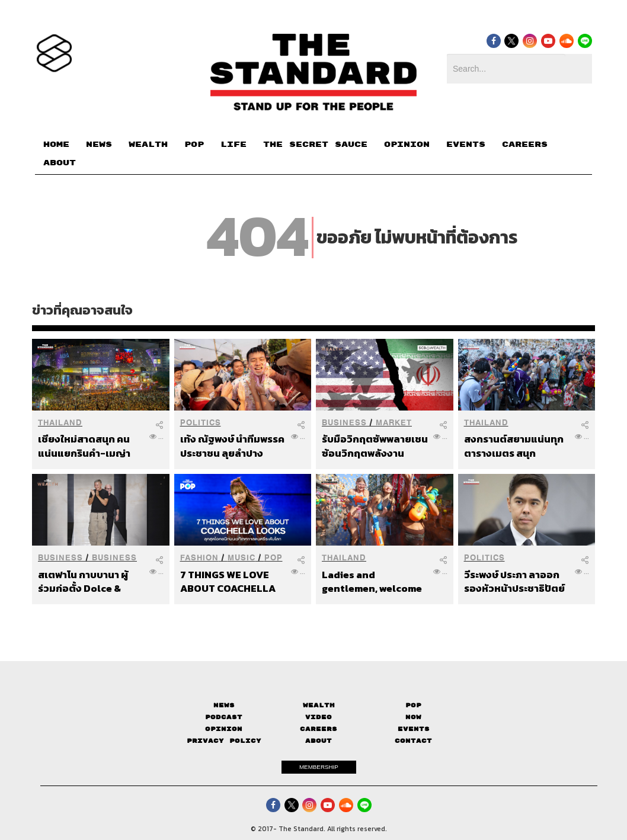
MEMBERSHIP (319, 767)
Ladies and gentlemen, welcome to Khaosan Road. (372, 581)
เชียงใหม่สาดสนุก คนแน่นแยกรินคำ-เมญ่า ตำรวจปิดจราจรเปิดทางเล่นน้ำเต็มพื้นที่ (90, 446)
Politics (201, 423)
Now (413, 717)
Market (394, 423)
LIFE (233, 145)
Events (414, 729)
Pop (413, 705)
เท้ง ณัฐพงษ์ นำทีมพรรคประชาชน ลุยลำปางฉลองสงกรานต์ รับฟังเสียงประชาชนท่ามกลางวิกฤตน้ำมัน (232, 446)
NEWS (99, 145)
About (319, 741)
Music (241, 558)
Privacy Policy (224, 741)
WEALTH (148, 145)
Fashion (199, 558)
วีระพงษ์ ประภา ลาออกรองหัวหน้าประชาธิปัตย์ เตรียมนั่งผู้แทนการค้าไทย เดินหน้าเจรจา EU (514, 581)
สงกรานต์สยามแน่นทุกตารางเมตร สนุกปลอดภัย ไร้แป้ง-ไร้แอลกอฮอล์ (514, 446)
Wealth (319, 705)
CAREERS (525, 145)
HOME (56, 145)
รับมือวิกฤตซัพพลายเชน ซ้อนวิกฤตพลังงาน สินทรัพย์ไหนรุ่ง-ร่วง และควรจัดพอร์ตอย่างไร (375, 446)
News (224, 705)
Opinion (224, 729)
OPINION (407, 145)
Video (319, 717)
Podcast (224, 717)
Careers (319, 729)
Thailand (60, 423)
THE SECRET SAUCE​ (315, 145)
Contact (413, 741)
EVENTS (466, 145)
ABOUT (60, 163)
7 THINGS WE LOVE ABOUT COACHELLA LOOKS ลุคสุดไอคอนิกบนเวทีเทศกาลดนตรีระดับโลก (233, 581)
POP (194, 145)
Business (344, 423)
